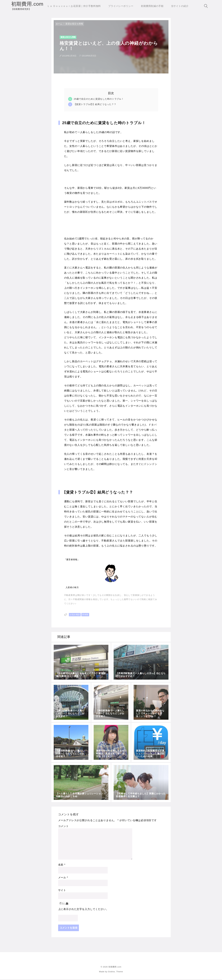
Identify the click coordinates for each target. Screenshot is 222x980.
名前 (62, 865)
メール (63, 878)
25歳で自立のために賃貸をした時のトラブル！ (99, 100)
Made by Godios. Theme (111, 972)
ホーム (59, 25)
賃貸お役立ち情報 (74, 24)
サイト (62, 891)
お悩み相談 (75, 615)
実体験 (85, 615)
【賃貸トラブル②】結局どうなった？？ (95, 105)
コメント (63, 827)
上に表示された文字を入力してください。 (83, 910)
